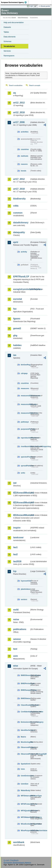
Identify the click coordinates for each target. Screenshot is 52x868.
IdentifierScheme (25, 730)
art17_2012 (19, 179)
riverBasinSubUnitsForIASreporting (25, 446)
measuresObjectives (25, 413)
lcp (15, 571)
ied (15, 483)
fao (15, 309)
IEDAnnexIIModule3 (22, 503)
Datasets (7, 27)
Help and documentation (14, 22)
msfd (16, 610)
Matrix (23, 737)
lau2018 (17, 561)
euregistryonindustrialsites (22, 289)
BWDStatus (25, 698)
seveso (17, 639)
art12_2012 (19, 103)
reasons (24, 164)
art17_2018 (19, 189)
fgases (17, 319)
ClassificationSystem (25, 705)
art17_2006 (19, 122)
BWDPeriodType (25, 683)
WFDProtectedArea (25, 804)
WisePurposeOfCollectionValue (25, 830)
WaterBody (25, 790)
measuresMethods (25, 404)
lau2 (15, 554)
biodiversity (19, 199)
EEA (15, 2)
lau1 (15, 547)
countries (25, 149)
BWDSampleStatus (25, 690)
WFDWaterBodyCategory (25, 817)
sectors (24, 599)
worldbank (19, 842)
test (15, 649)
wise (16, 666)
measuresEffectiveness (25, 396)
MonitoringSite (25, 742)
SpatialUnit (25, 764)
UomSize (25, 784)
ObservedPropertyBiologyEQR (25, 754)
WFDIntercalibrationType (25, 796)
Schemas (7, 41)
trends (24, 171)
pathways (25, 422)
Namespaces (9, 56)
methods (24, 156)
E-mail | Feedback (11, 860)
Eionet (14, 18)
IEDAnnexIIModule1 (22, 493)
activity (24, 252)
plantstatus (25, 589)
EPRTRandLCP (21, 277)
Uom (23, 769)
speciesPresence (25, 457)
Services (7, 51)
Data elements (10, 37)
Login (31, 6)
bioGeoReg (25, 365)
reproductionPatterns (25, 438)
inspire (17, 528)
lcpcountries (25, 581)
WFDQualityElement (25, 811)
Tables (6, 32)
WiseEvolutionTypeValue (25, 824)
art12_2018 (19, 112)
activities (25, 132)
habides (17, 345)
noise (16, 619)
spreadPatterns (25, 466)
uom (16, 656)
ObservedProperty (25, 747)
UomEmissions (25, 776)
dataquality (19, 232)
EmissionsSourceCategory (25, 722)
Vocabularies (9, 46)
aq (14, 93)
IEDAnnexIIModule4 (22, 515)
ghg (15, 335)
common (18, 213)
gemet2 (17, 328)
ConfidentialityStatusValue (25, 712)
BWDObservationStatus (25, 675)
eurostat (18, 299)
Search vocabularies (16, 85)
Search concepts (35, 85)
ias (15, 355)
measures (25, 388)
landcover (18, 538)
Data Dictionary (23, 18)
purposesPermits (25, 429)
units (23, 473)
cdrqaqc (24, 373)
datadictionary (21, 223)
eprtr (16, 242)
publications (20, 629)
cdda (16, 206)
